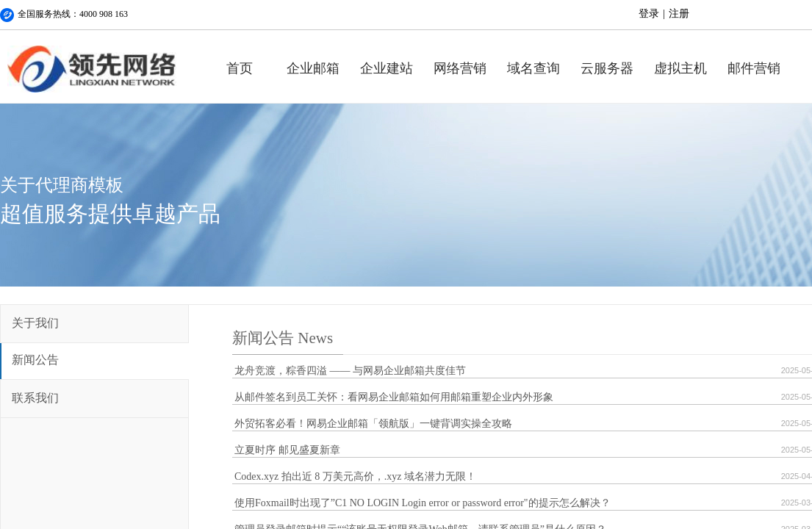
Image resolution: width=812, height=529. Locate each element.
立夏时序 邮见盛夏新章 (287, 450)
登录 (649, 14)
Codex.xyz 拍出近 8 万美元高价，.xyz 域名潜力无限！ (355, 476)
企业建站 (387, 68)
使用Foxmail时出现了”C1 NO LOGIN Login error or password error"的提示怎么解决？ (423, 503)
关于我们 (35, 323)
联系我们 (35, 398)
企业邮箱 (313, 68)
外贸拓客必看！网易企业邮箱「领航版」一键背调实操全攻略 (373, 424)
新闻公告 (35, 360)
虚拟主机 (680, 68)
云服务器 (607, 68)
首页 (240, 68)
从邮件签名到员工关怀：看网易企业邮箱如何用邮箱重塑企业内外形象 (394, 397)
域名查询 (533, 68)
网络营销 (460, 68)
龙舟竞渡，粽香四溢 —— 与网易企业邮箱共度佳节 (350, 371)
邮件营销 (754, 68)
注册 (679, 14)
